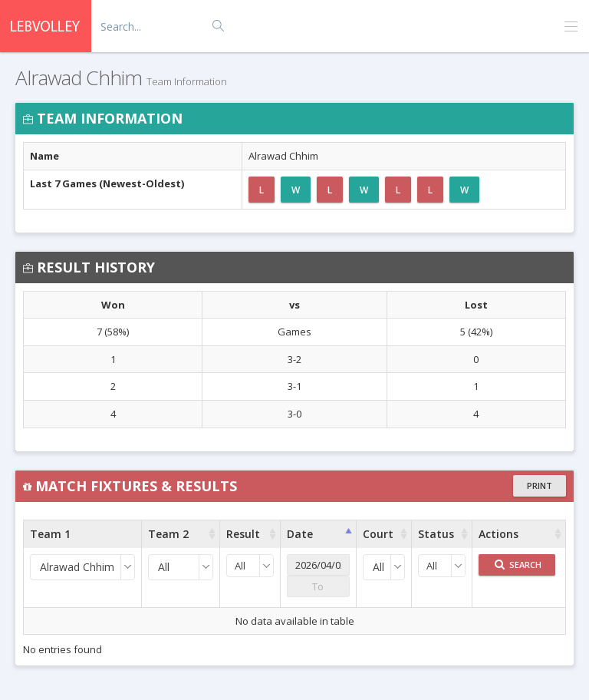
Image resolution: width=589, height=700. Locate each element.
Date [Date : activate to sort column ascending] (300, 534)
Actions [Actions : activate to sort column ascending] (499, 534)
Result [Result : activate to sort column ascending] (243, 534)
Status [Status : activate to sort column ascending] (436, 534)
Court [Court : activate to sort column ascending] (378, 534)
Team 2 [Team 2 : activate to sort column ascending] (168, 534)
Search (518, 565)
